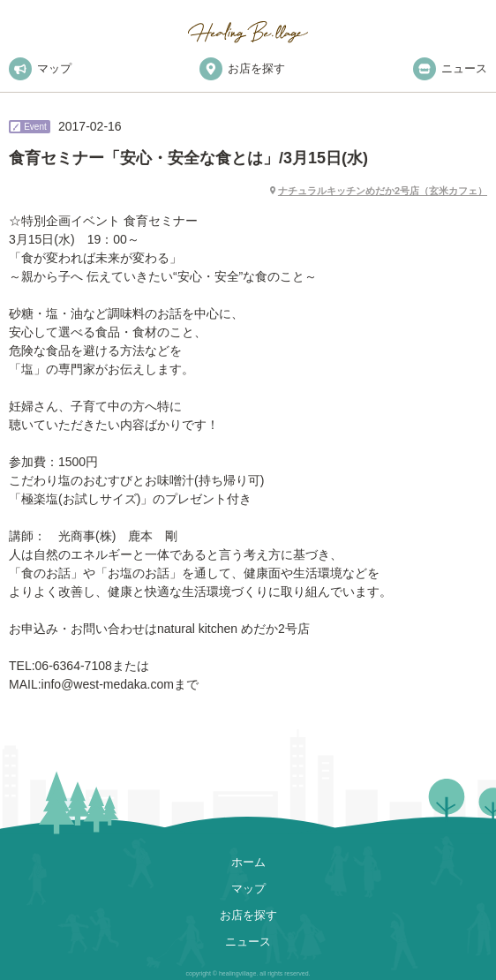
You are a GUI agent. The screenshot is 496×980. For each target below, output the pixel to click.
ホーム (248, 862)
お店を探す (242, 69)
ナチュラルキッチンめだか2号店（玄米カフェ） (383, 191)
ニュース (450, 69)
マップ (40, 69)
